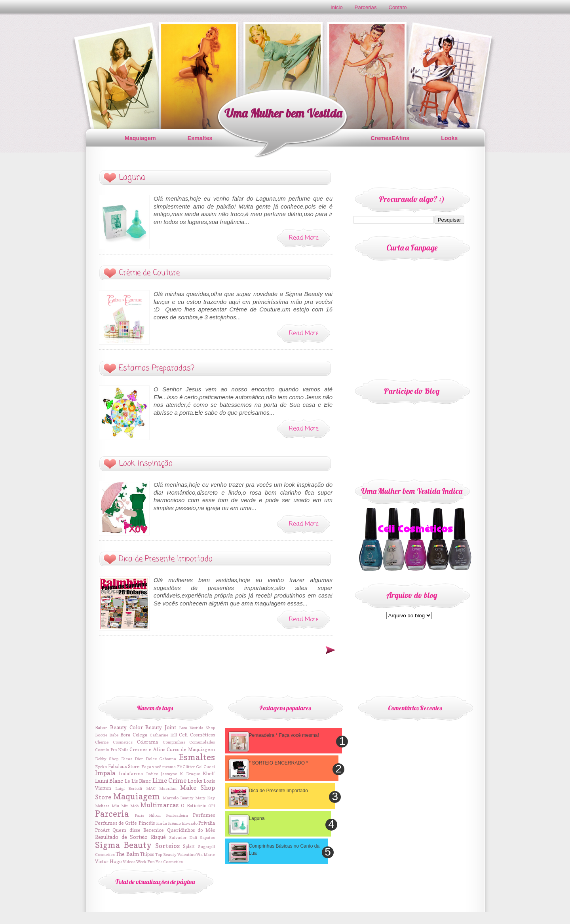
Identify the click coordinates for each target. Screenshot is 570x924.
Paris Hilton (148, 815)
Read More (304, 238)
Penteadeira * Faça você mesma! (284, 735)
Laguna (132, 177)
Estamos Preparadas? (157, 368)
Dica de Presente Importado (166, 559)
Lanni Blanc (109, 781)
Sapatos (207, 837)
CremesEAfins (390, 138)
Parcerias (366, 7)
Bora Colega (134, 735)
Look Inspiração (146, 464)
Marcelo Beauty (178, 798)
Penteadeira (177, 815)
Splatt (189, 846)
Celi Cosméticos (197, 735)
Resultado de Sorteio (121, 837)
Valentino (186, 854)
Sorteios (167, 846)
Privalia (207, 823)
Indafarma (131, 774)
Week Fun (145, 861)
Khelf (209, 774)
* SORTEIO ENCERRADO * (278, 763)
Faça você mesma (159, 767)
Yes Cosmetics (169, 861)
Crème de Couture (149, 273)
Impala (105, 773)
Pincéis (147, 823)
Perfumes (204, 815)
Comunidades (202, 742)
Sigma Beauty (123, 845)
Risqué (158, 837)
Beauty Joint (161, 727)
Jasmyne (169, 774)
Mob (134, 806)
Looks (449, 138)
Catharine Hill (163, 735)
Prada (161, 823)
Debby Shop (107, 759)
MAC (151, 788)
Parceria (112, 814)
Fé (179, 767)
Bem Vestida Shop (197, 728)
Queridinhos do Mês (191, 830)
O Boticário (194, 806)
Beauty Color (126, 727)
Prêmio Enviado (183, 823)
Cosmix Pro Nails (112, 749)
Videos (129, 861)
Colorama (147, 742)
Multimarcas (160, 805)
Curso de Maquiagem (191, 749)
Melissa (102, 806)
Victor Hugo (108, 861)
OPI (212, 806)
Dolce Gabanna (161, 759)
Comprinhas (174, 742)
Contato (398, 7)
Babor (101, 728)
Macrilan (168, 788)
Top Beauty (166, 854)
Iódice (152, 774)
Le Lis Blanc (138, 781)
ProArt (102, 830)
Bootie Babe (107, 735)
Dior (139, 759)
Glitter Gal (193, 767)
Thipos (147, 854)
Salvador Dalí (183, 837)
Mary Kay (205, 798)
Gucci (209, 767)
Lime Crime (169, 781)
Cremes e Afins (147, 749)
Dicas (127, 759)
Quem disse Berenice (138, 830)
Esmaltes (200, 138)
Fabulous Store (124, 767)
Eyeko (101, 767)
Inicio (337, 7)
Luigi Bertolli (129, 788)
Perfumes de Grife (116, 823)
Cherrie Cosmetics (114, 742)
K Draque (190, 774)
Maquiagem (140, 138)
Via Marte (206, 854)
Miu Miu (120, 806)
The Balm (127, 854)
